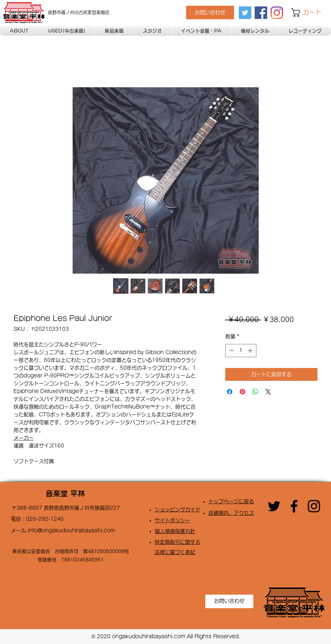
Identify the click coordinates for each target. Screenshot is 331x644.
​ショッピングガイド (177, 510)
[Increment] (251, 351)
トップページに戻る (231, 501)
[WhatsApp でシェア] (255, 392)
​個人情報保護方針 (175, 531)
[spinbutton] (241, 351)
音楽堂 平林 (65, 493)
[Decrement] (231, 351)
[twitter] (245, 13)
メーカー (24, 438)
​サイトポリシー (172, 520)
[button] (311, 13)
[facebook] (261, 13)
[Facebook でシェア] (230, 392)
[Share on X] (268, 392)
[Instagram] (277, 13)
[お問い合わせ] (210, 13)
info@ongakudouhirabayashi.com (71, 531)
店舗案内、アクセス (231, 513)
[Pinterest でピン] (243, 392)
